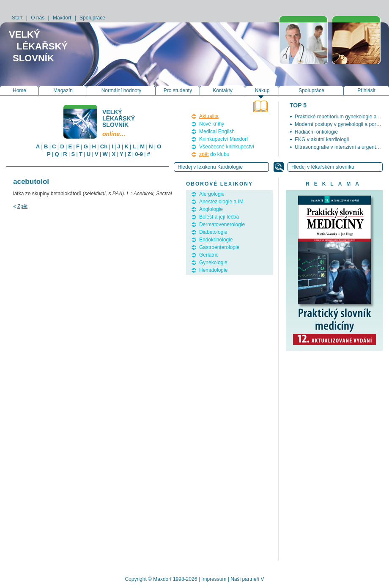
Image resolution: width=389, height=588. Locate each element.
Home (19, 90)
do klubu (214, 154)
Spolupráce (92, 18)
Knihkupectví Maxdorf (223, 139)
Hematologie (213, 270)
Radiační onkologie (316, 132)
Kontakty (223, 90)
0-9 (139, 154)
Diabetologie (213, 232)
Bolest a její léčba (219, 217)
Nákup (262, 90)
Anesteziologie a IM (221, 202)
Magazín (63, 90)
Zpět (22, 206)
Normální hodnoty (122, 90)
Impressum (214, 579)
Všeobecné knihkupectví (227, 147)
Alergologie (212, 194)
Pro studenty (178, 90)
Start (17, 18)
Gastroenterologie (219, 247)
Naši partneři (245, 579)
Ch (104, 146)
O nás (38, 18)
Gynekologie (213, 263)
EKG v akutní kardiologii (322, 139)
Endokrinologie (216, 240)
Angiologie (211, 209)
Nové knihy (212, 124)
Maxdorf (62, 18)
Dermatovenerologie (222, 224)
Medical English (217, 131)
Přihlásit (366, 90)
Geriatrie (209, 255)
